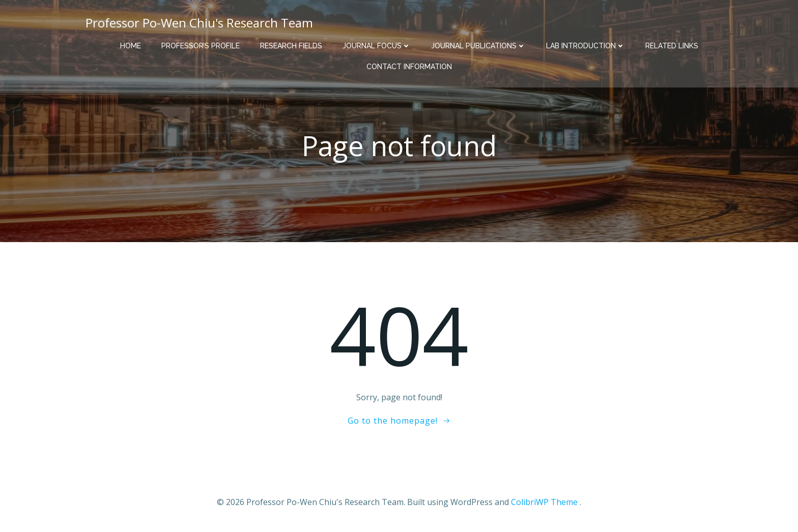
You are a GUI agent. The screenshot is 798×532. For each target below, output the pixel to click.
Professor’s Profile (201, 46)
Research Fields (291, 46)
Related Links (672, 46)
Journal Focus (377, 46)
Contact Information (409, 67)
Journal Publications (478, 46)
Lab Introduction (586, 46)
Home (131, 46)
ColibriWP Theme (544, 502)
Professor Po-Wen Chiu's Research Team (199, 23)
